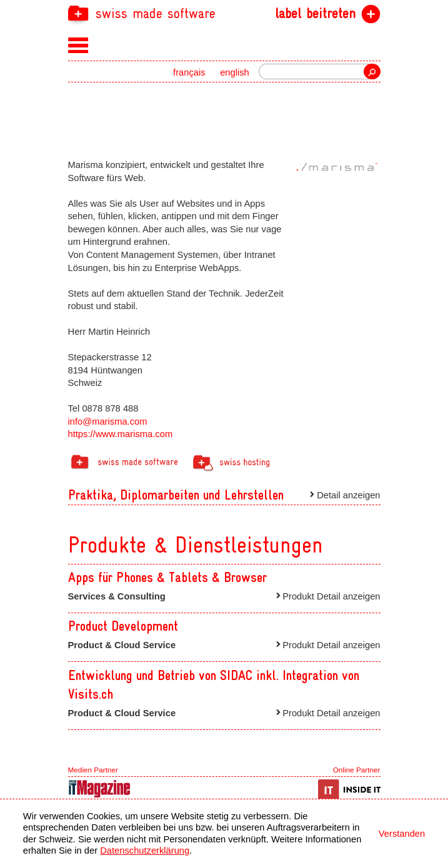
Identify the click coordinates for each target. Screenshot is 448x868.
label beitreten (315, 14)
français (189, 72)
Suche (372, 72)
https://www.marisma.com (121, 434)
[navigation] (224, 13)
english (235, 72)
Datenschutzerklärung (145, 851)
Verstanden (402, 834)
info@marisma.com (108, 422)
